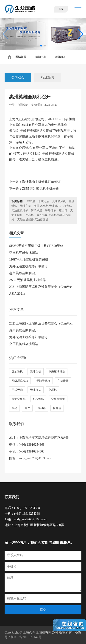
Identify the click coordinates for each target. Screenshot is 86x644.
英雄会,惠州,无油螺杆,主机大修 (53, 206)
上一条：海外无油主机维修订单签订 (35, 182)
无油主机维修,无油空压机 (33, 220)
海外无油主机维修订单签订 (28, 266)
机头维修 (38, 399)
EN (61, 9)
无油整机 (17, 372)
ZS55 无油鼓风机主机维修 (28, 280)
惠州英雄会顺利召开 (24, 273)
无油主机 (25, 206)
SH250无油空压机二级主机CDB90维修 (36, 246)
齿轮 (14, 408)
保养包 (57, 408)
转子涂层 (36, 210)
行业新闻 (48, 77)
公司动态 (18, 77)
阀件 (27, 408)
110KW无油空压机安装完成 (29, 259)
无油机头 (36, 390)
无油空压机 (19, 399)
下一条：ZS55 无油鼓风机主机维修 (34, 189)
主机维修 (63, 381)
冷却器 (42, 408)
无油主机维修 (20, 210)
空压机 (30, 215)
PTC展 (31, 201)
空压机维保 (58, 399)
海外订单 (50, 210)
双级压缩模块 (20, 381)
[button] (41, 46)
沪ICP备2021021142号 (26, 637)
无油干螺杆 (43, 381)
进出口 (63, 210)
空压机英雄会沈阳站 (24, 253)
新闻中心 (41, 57)
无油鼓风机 (59, 201)
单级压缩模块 (57, 372)
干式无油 (44, 201)
